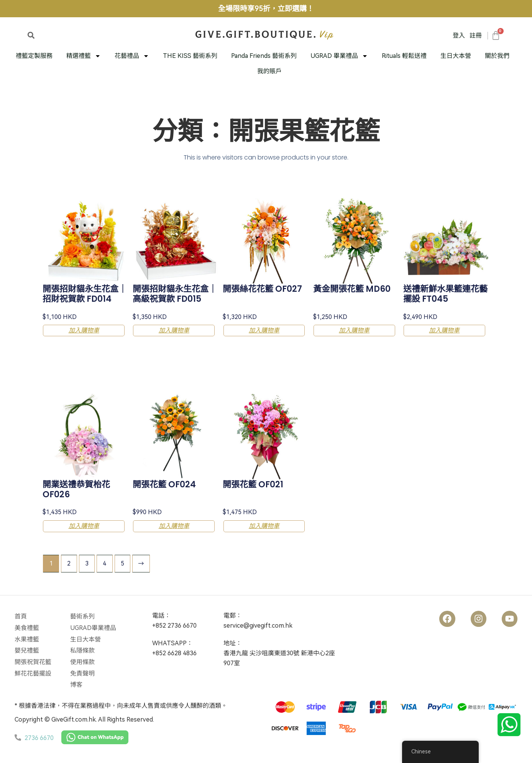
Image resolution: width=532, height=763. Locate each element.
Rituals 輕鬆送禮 (404, 56)
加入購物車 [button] (85, 330)
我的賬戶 (269, 71)
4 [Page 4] (105, 562)
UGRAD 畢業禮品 (339, 56)
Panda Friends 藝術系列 (264, 56)
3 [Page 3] (87, 562)
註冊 (476, 35)
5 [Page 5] (123, 562)
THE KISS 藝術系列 (190, 56)
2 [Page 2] (69, 562)
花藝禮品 (132, 56)
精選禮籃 (84, 56)
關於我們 (497, 56)
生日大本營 (456, 56)
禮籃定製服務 (34, 56)
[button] (31, 35)
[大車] (495, 35)
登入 (459, 35)
